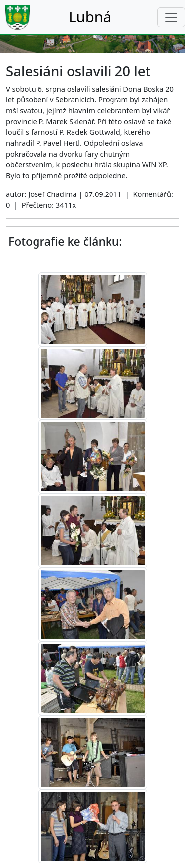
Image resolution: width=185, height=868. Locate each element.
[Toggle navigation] (171, 17)
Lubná (90, 17)
